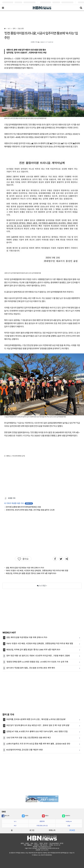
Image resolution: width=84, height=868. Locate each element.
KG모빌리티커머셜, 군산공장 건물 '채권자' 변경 (24, 750)
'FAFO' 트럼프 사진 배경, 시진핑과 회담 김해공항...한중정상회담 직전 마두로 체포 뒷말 (37, 571)
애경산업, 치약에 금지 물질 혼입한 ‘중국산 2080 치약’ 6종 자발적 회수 (31, 573)
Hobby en (69, 821)
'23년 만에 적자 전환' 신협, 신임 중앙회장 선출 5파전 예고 (29, 738)
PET (15, 826)
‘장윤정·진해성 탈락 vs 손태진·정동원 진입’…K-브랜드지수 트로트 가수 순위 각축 (37, 662)
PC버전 (72, 830)
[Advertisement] (42, 19)
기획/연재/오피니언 (42, 826)
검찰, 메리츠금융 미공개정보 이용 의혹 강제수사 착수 (25, 568)
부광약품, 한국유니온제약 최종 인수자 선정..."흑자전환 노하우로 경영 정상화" (36, 719)
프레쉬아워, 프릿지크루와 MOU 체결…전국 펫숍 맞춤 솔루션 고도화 (30, 510)
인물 (69, 826)
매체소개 (52, 830)
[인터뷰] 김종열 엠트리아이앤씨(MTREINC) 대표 (23, 507)
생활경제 (42, 821)
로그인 (32, 830)
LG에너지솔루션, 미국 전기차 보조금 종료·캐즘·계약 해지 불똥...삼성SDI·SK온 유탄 (38, 744)
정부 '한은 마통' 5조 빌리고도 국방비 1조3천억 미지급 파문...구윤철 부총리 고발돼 (38, 656)
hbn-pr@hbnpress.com (45, 847)
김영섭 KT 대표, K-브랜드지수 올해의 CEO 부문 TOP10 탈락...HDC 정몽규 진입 (37, 732)
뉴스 (15, 821)
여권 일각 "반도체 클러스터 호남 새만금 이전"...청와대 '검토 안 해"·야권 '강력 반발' (38, 725)
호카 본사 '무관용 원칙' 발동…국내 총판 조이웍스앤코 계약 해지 (31, 668)
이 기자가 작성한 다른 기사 (19, 503)
